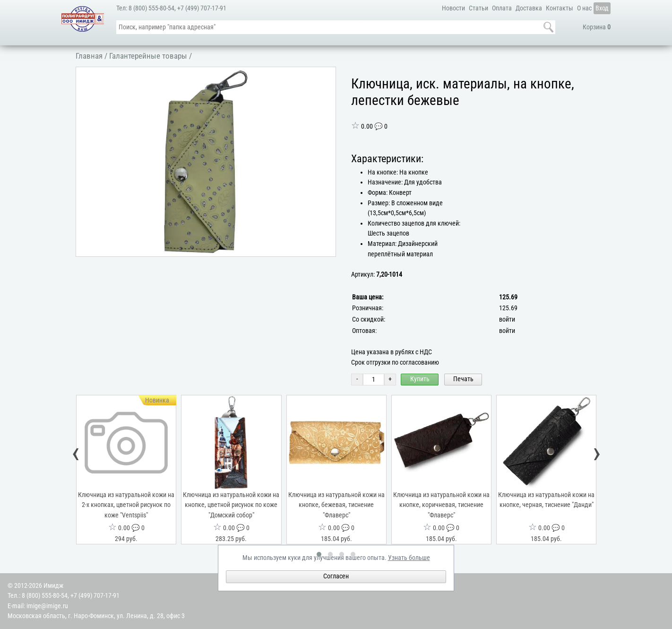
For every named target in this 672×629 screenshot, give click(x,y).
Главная (89, 56)
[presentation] (76, 455)
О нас (584, 8)
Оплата (502, 8)
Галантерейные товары (148, 56)
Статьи (478, 8)
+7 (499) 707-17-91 (202, 8)
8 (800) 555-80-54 (151, 8)
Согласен (336, 576)
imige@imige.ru (47, 606)
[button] (327, 76)
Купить (420, 379)
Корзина (597, 27)
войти (507, 319)
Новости (453, 8)
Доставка (529, 8)
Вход (602, 8)
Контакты (560, 8)
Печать (463, 379)
